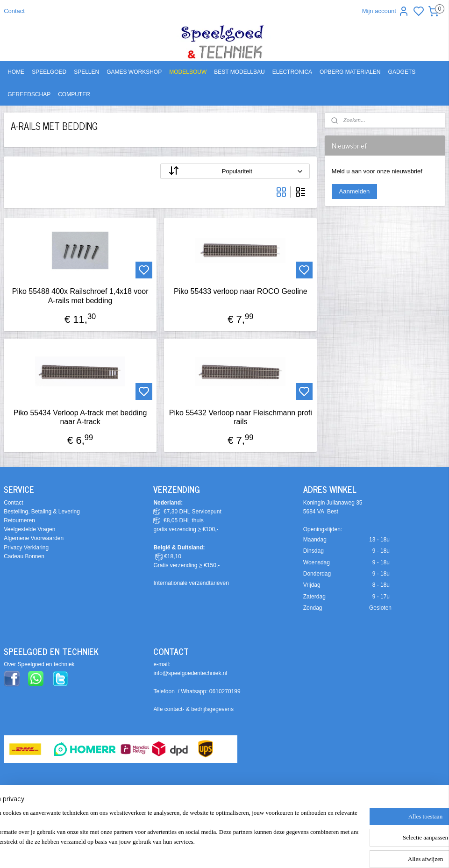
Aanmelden (355, 191)
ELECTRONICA (292, 72)
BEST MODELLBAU (239, 72)
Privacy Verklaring (26, 548)
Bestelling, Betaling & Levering (42, 512)
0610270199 (225, 691)
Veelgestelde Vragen (29, 529)
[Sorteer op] (235, 171)
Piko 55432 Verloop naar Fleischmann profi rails (241, 417)
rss (282, 814)
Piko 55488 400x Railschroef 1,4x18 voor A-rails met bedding (80, 296)
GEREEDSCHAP (29, 94)
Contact (14, 11)
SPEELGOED (49, 72)
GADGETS (402, 72)
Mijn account (386, 11)
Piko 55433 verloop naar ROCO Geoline (241, 291)
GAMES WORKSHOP (134, 72)
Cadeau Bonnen (24, 556)
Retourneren (19, 520)
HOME (16, 72)
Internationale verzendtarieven (191, 583)
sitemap (265, 814)
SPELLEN (86, 72)
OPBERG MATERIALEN (350, 72)
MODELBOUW (188, 72)
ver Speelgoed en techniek (41, 664)
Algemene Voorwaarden (34, 538)
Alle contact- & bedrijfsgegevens (193, 709)
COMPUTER (74, 94)
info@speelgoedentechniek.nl (190, 673)
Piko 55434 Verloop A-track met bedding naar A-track (80, 417)
